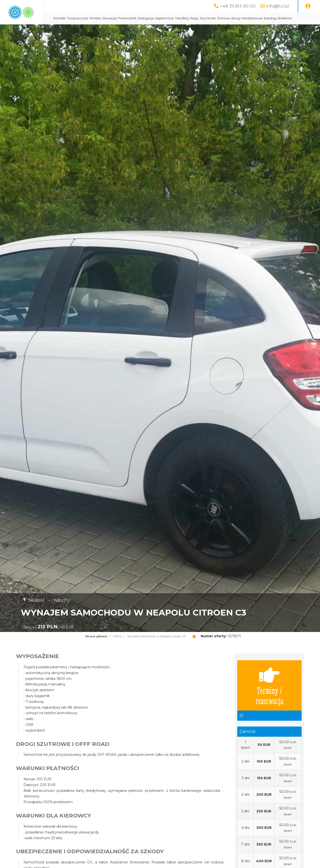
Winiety (139, 18)
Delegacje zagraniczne (199, 18)
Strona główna (96, 648)
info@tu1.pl (278, 6)
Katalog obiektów (111, 30)
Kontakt (103, 18)
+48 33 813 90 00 (238, 6)
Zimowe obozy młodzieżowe (283, 18)
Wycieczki (251, 18)
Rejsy (238, 18)
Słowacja (153, 18)
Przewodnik (171, 18)
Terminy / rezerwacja (270, 697)
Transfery (226, 18)
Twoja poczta (121, 18)
